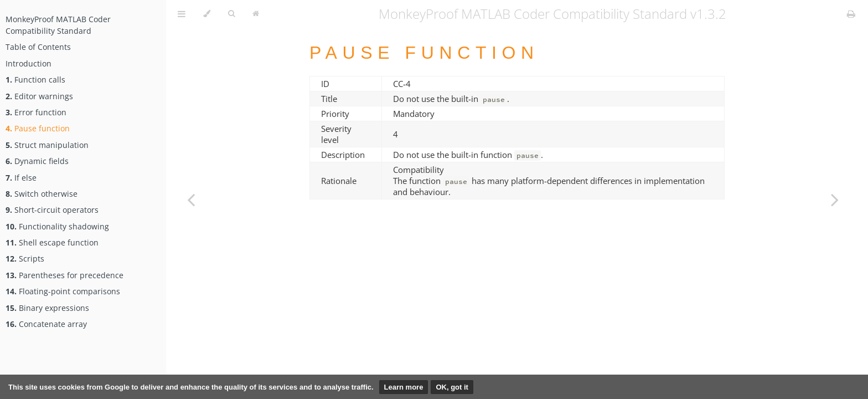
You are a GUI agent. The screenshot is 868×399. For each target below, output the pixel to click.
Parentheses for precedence (64, 275)
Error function (36, 112)
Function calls (35, 80)
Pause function (38, 128)
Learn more (404, 387)
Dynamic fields (37, 161)
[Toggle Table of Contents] (182, 14)
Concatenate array (46, 324)
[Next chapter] (835, 199)
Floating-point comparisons (63, 291)
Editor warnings (39, 96)
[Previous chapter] (191, 199)
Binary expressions (47, 308)
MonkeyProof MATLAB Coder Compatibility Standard (58, 25)
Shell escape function (52, 242)
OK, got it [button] (452, 387)
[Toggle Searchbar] (231, 14)
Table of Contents (38, 47)
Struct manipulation (47, 145)
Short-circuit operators (52, 210)
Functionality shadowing (57, 226)
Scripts (25, 259)
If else (21, 178)
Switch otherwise (42, 194)
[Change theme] (207, 14)
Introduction (29, 63)
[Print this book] (851, 14)
